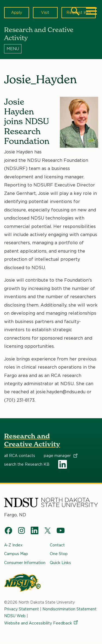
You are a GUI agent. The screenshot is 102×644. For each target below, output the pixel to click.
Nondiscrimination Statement (69, 609)
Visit (45, 12)
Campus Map (16, 554)
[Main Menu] (91, 11)
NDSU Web (15, 616)
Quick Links (60, 563)
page (61, 456)
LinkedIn (63, 465)
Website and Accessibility (41, 623)
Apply (17, 12)
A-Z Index (13, 545)
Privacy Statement (21, 609)
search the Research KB (27, 465)
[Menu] (51, 49)
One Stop (59, 554)
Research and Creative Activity (32, 440)
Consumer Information (25, 563)
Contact (57, 545)
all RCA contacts (20, 456)
